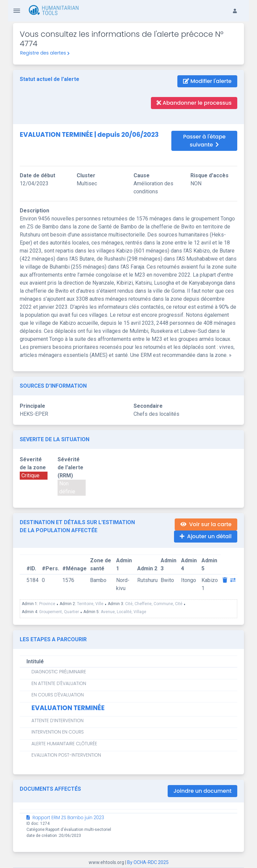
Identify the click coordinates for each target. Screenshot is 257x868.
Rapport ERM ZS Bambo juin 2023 (65, 818)
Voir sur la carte (206, 524)
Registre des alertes (45, 53)
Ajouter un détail (206, 536)
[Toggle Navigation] (17, 11)
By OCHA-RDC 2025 (148, 862)
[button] (238, 5)
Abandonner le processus (194, 103)
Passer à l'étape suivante (204, 141)
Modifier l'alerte (207, 81)
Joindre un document (202, 791)
